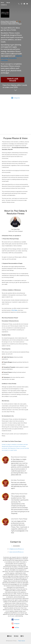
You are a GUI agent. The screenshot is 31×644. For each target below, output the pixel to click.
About (8, 3)
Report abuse (22, 641)
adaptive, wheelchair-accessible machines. (11, 58)
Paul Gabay (15, 310)
